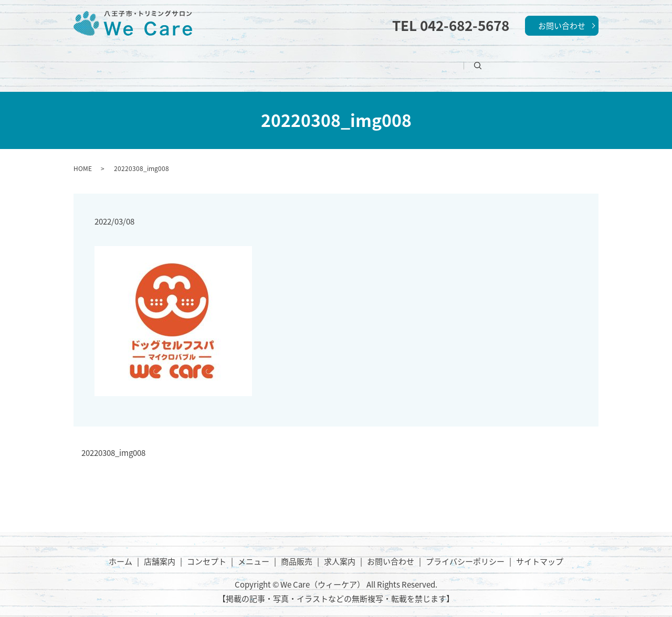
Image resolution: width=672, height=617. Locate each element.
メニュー (352, 60)
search (523, 60)
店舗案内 (224, 60)
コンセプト (288, 60)
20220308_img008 (113, 441)
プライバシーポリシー (465, 549)
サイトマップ (540, 549)
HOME (83, 156)
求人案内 (471, 60)
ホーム (168, 60)
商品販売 (412, 60)
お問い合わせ (562, 26)
